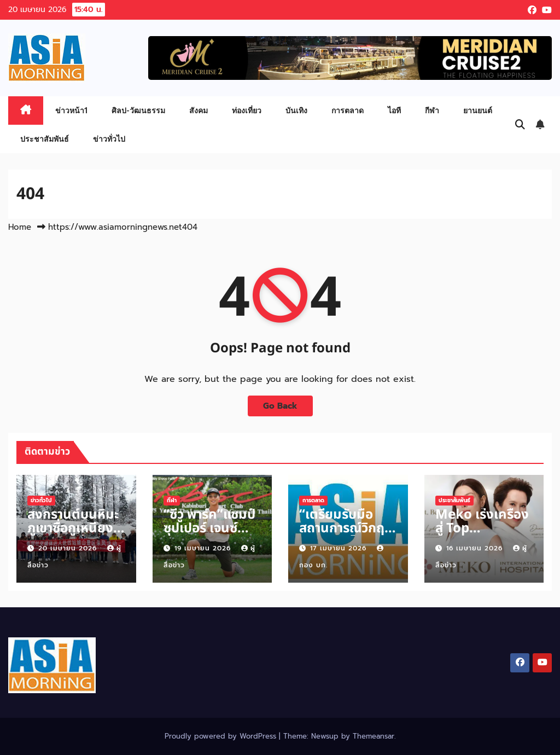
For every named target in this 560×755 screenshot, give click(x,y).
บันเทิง (296, 110)
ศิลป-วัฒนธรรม (138, 110)
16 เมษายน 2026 (476, 548)
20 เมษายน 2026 (69, 548)
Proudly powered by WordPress (222, 736)
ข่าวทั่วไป (109, 139)
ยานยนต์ (478, 110)
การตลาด (348, 110)
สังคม (199, 110)
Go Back (280, 406)
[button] (520, 125)
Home (20, 227)
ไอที (394, 110)
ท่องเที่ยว (247, 110)
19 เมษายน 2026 (204, 548)
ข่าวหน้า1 (71, 110)
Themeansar (374, 736)
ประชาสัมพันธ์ (45, 139)
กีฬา (432, 110)
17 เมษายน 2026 (340, 548)
